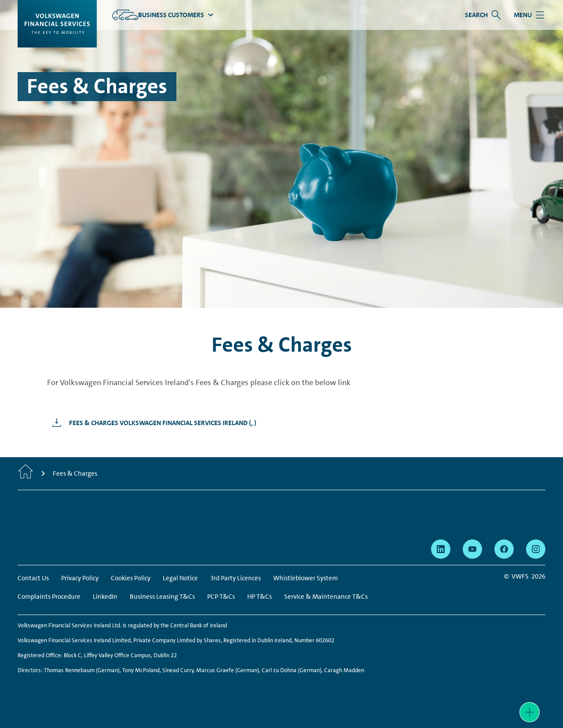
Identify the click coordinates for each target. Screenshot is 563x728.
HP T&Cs (260, 597)
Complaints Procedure (49, 597)
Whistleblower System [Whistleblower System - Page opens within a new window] (305, 578)
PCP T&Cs (221, 597)
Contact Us (33, 578)
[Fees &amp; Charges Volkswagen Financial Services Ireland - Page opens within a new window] (152, 423)
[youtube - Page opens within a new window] (472, 549)
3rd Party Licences (236, 578)
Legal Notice (180, 578)
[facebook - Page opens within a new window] (504, 549)
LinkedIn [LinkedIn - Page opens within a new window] (105, 597)
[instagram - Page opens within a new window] (536, 549)
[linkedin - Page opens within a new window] (441, 549)
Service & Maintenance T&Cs (326, 597)
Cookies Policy (131, 578)
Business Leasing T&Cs (162, 597)
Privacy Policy (80, 578)
